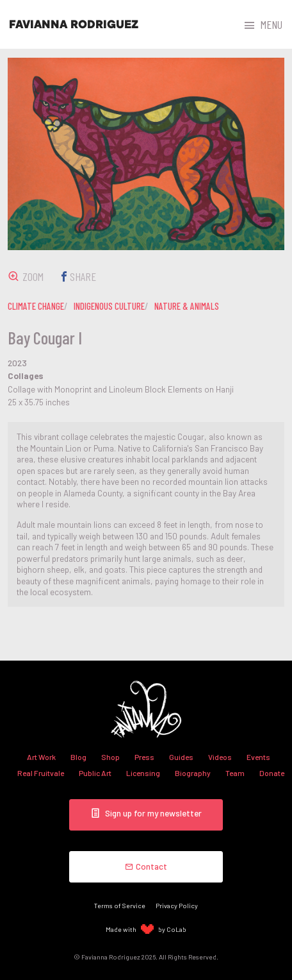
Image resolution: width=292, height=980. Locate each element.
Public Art (95, 773)
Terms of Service (120, 905)
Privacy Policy (177, 905)
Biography (193, 773)
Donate (272, 773)
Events (258, 757)
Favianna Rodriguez (74, 24)
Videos (220, 757)
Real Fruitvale (41, 773)
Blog (78, 757)
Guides (181, 757)
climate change (36, 306)
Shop (110, 757)
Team (235, 773)
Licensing (143, 773)
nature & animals (187, 306)
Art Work (41, 757)
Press (144, 757)
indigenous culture (109, 306)
